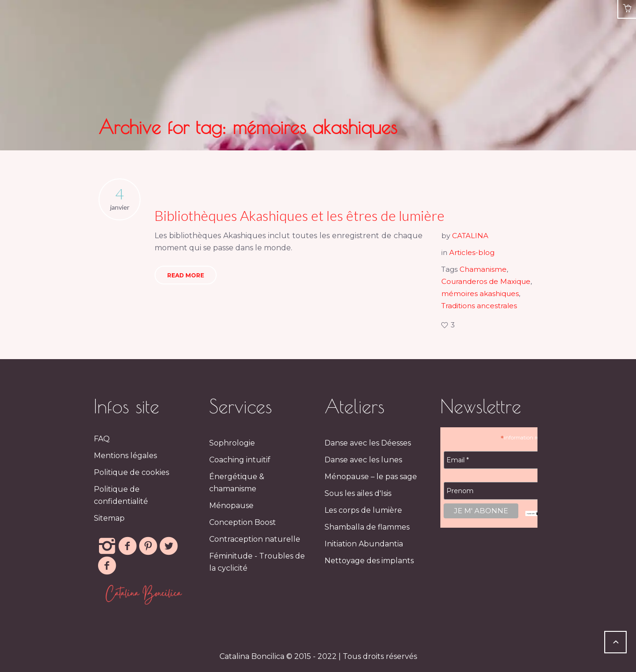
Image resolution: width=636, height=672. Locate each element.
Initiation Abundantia (364, 544)
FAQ (102, 439)
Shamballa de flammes (367, 527)
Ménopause (231, 506)
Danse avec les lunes (363, 460)
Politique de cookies (131, 472)
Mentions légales (125, 456)
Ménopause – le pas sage (371, 477)
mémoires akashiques (480, 294)
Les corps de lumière (363, 510)
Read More (186, 275)
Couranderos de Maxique (486, 281)
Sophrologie (232, 443)
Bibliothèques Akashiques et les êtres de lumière (300, 215)
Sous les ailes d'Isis (358, 493)
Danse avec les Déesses (368, 443)
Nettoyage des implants (369, 561)
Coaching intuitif (240, 460)
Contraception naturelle (255, 539)
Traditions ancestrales (479, 306)
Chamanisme (483, 269)
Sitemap (109, 518)
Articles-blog (472, 252)
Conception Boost (243, 522)
